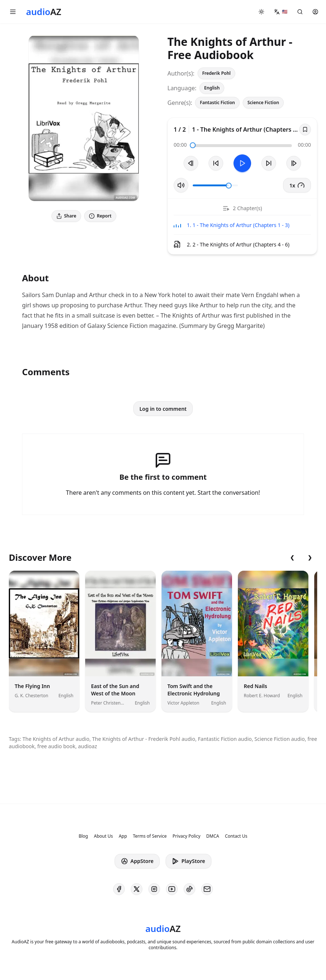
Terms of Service (150, 836)
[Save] (305, 129)
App (123, 836)
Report (100, 216)
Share (66, 216)
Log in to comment (163, 409)
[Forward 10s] (269, 163)
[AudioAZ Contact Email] (207, 889)
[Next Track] (294, 163)
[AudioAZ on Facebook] (119, 889)
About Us (104, 836)
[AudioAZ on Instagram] (154, 889)
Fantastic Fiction (217, 103)
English (212, 88)
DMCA (213, 836)
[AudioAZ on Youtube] (172, 889)
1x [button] (297, 185)
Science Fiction (263, 103)
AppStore (137, 861)
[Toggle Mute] (181, 185)
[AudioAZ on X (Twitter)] (137, 889)
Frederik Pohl (217, 73)
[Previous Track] (191, 163)
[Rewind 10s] (216, 163)
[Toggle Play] (242, 163)
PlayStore (188, 861)
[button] (13, 12)
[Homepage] (44, 12)
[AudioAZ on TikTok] (189, 889)
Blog (83, 836)
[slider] (193, 145)
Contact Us (236, 836)
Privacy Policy (186, 836)
